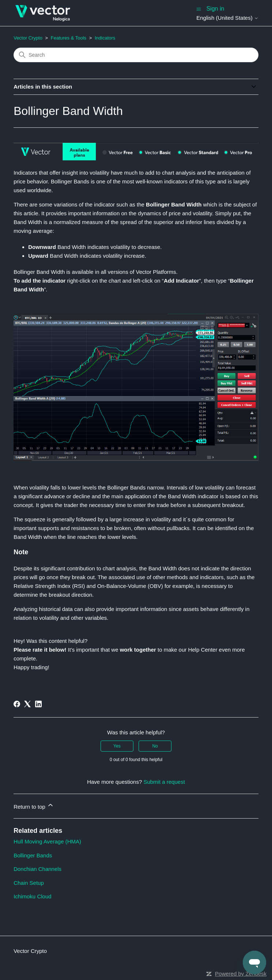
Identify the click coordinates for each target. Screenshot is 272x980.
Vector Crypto (28, 38)
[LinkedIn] (38, 704)
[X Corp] (27, 704)
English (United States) (227, 18)
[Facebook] (17, 704)
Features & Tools (69, 38)
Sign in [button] (215, 9)
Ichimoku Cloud (32, 896)
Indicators (105, 38)
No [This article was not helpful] (155, 746)
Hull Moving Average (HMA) (47, 841)
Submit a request (164, 782)
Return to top (34, 806)
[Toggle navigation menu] (199, 9)
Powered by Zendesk (241, 974)
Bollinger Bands (33, 855)
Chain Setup (29, 883)
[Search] (136, 55)
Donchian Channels (37, 869)
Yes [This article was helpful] (117, 746)
